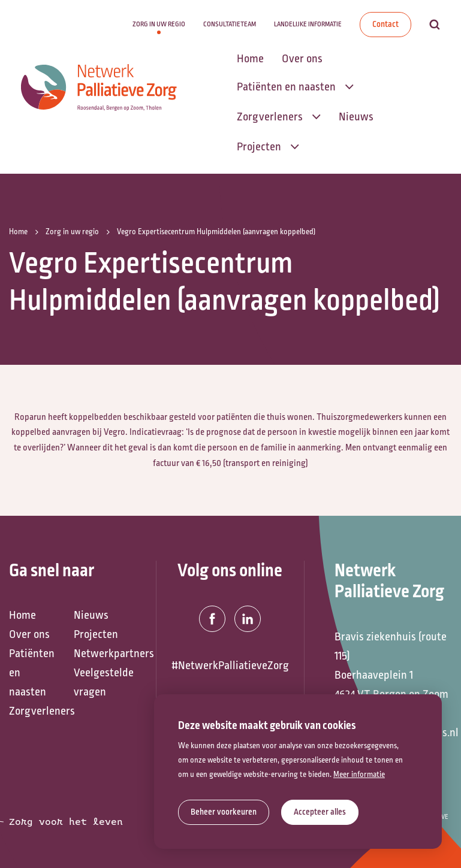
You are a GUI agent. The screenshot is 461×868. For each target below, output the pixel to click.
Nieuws (91, 615)
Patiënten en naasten (32, 673)
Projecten (96, 634)
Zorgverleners (35, 711)
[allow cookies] (320, 812)
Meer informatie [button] (359, 775)
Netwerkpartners (100, 654)
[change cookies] (224, 812)
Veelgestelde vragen (100, 682)
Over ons (29, 634)
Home (22, 615)
